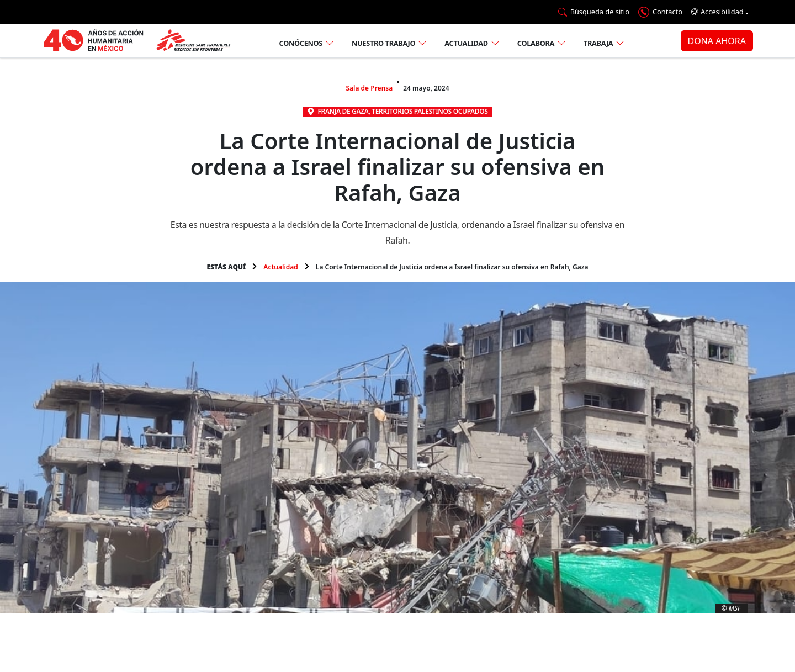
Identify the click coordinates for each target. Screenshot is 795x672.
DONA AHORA (717, 41)
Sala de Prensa (369, 88)
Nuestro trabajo (383, 43)
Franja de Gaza (343, 111)
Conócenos (301, 43)
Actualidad (466, 43)
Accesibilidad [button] (717, 12)
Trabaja (598, 43)
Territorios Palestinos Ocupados (430, 111)
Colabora (536, 43)
